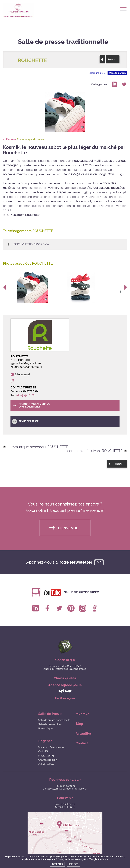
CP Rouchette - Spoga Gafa (31, 244)
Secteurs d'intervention (51, 747)
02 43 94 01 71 (26, 395)
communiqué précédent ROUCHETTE (38, 447)
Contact (82, 743)
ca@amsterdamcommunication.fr (69, 789)
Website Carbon (117, 73)
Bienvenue (68, 528)
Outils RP (43, 751)
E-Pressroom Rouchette (23, 215)
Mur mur (82, 714)
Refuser (73, 864)
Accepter (57, 864)
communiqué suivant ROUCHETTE (95, 451)
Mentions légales (65, 698)
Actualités (84, 733)
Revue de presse (29, 421)
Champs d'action (48, 760)
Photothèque (46, 728)
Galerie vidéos (46, 764)
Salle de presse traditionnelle (54, 720)
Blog (79, 724)
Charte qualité (65, 678)
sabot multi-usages (99, 161)
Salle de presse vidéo (82, 592)
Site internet (23, 374)
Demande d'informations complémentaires (34, 405)
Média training (46, 756)
